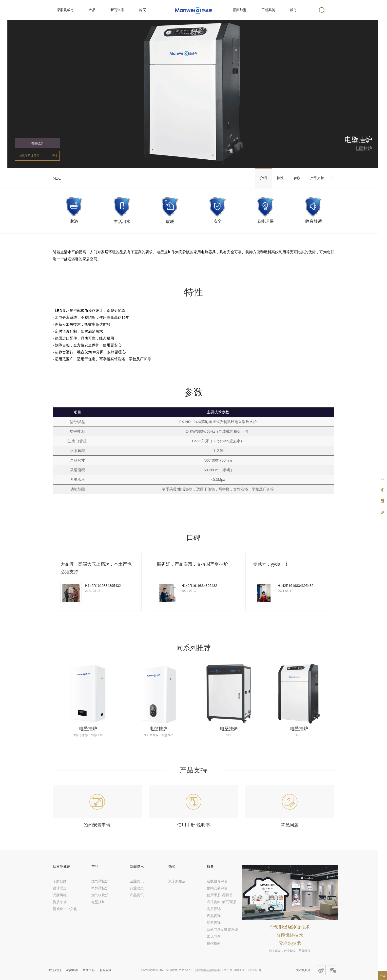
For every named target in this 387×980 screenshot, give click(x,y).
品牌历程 (60, 895)
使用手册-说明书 (193, 825)
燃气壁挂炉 (100, 881)
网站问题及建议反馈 (222, 930)
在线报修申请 (217, 881)
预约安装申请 (97, 825)
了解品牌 (60, 881)
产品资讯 (137, 895)
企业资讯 (137, 881)
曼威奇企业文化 (65, 909)
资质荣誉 (60, 902)
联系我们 (55, 970)
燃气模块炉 (100, 895)
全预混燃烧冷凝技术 (290, 927)
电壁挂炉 (88, 729)
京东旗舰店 (177, 881)
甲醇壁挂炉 (100, 888)
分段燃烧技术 (290, 935)
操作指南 (214, 943)
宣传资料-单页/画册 (222, 902)
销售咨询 (214, 923)
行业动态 (137, 888)
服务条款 (105, 970)
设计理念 (60, 888)
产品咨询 (214, 916)
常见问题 (290, 825)
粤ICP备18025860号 (248, 970)
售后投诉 (214, 909)
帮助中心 (89, 970)
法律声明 (72, 970)
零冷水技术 (290, 943)
